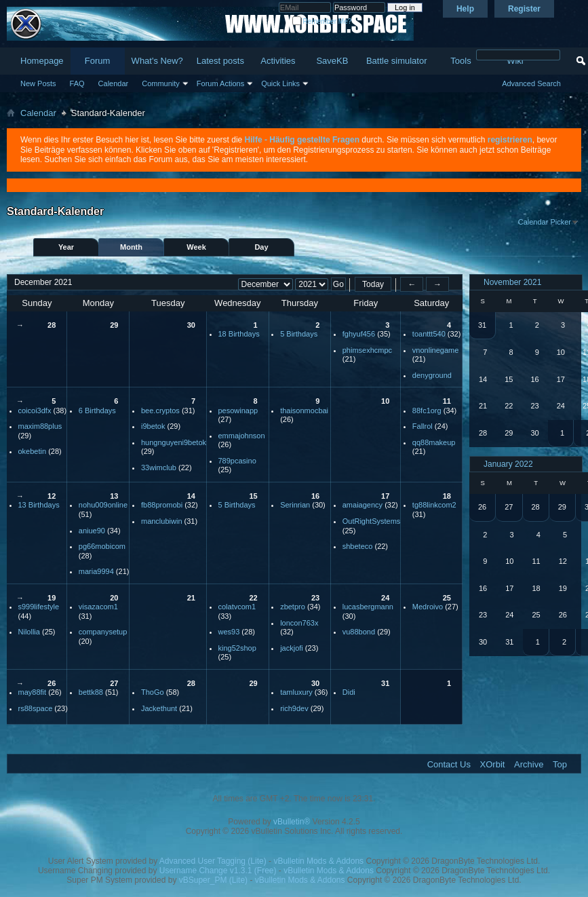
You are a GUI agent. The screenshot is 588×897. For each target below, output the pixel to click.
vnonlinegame (436, 350)
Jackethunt (159, 708)
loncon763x (299, 623)
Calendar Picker (545, 222)
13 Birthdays (39, 505)
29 (114, 325)
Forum (98, 61)
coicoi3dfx (35, 411)
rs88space (36, 708)
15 (253, 496)
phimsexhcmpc (367, 350)
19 (52, 598)
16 (315, 496)
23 (315, 598)
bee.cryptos (160, 411)
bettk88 (91, 692)
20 (114, 598)
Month (131, 247)
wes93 (229, 632)
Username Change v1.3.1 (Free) (218, 871)
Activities (278, 61)
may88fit (33, 692)
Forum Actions (220, 83)
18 (447, 496)
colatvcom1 (237, 607)
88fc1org (427, 411)
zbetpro (293, 607)
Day (261, 247)
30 (191, 325)
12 (52, 496)
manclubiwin (162, 521)
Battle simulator (397, 61)
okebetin (33, 451)
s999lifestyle (39, 607)
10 (385, 401)
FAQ (77, 83)
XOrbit (493, 764)
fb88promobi (162, 505)
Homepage (42, 61)
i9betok (153, 426)
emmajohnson (242, 436)
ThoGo (153, 692)
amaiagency (362, 505)
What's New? (157, 61)
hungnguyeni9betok (174, 442)
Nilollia (29, 632)
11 (447, 401)
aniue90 (92, 531)
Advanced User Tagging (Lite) (213, 861)
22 (253, 598)
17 (385, 496)
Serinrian (295, 505)
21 (191, 598)
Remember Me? (322, 21)
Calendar (114, 83)
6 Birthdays (97, 411)
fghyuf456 (359, 334)
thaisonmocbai (304, 411)
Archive (529, 764)
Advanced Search (531, 83)
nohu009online (103, 505)
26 (52, 683)
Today (373, 284)
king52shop (237, 648)
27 (114, 683)
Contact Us (449, 764)
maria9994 (96, 571)
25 (447, 598)
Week (196, 247)
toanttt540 (429, 334)
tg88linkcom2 (434, 505)
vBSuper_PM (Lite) (213, 880)
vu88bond (359, 632)
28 (52, 325)
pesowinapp (238, 411)
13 (114, 496)
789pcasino (237, 461)
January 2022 (508, 464)
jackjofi (292, 648)
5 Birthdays (299, 334)
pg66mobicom (102, 546)
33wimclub (159, 467)
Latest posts (220, 61)
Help (465, 9)
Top (560, 764)
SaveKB (332, 61)
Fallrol (423, 426)
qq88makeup (434, 442)
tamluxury (296, 692)
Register (524, 9)
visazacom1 (98, 607)
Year (66, 247)
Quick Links (280, 83)
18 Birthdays (239, 334)
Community (161, 83)
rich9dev (294, 708)
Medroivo (428, 607)
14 (191, 496)
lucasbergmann (368, 607)
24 (385, 598)
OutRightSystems (372, 521)
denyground (432, 375)
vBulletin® (292, 822)
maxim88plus (40, 426)
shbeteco (358, 546)
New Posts (38, 83)
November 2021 (512, 282)
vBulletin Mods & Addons (318, 861)
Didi (349, 692)
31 (385, 683)
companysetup (103, 632)
